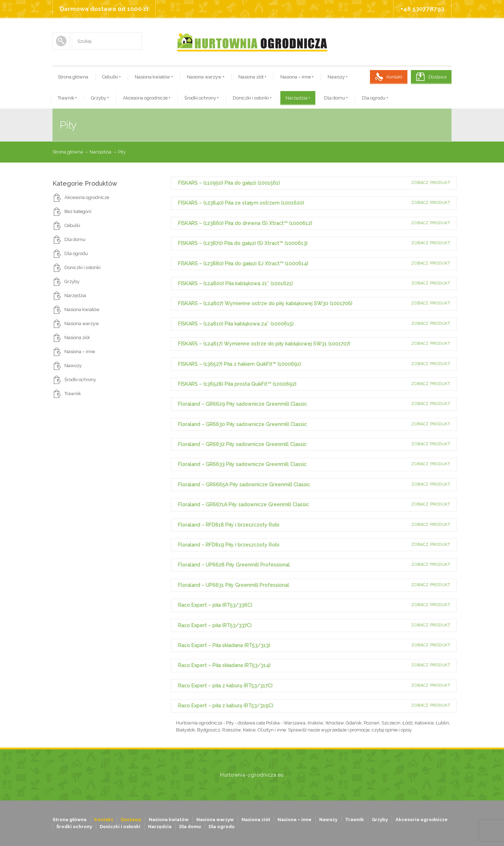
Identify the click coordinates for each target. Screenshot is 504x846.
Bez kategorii (78, 211)
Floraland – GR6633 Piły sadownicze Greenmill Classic (242, 464)
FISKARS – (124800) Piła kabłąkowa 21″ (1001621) (236, 283)
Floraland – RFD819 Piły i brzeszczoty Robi (229, 545)
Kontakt (394, 77)
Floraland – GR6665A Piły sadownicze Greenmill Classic (244, 484)
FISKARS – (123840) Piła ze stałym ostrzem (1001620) (241, 203)
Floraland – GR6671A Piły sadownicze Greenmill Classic (244, 504)
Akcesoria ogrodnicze (147, 98)
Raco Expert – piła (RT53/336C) (215, 605)
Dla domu (336, 98)
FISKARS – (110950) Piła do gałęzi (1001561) (229, 183)
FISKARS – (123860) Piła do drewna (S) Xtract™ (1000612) (245, 223)
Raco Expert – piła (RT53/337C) (215, 625)
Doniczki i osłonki (252, 98)
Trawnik (67, 98)
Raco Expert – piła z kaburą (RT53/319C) (226, 706)
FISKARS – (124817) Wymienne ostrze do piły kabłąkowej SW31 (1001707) (264, 344)
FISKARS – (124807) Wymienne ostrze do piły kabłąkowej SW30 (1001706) (265, 303)
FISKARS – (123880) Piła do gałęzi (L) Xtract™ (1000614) (243, 263)
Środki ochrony (202, 98)
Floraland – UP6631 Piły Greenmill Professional (234, 585)
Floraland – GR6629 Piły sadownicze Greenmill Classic (243, 404)
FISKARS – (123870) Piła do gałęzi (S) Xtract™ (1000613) (243, 243)
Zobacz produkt (431, 183)
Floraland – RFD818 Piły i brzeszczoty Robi (229, 525)
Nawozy (338, 77)
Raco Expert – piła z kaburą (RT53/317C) (225, 686)
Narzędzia (298, 98)
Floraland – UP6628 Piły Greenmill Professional (234, 565)
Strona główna (73, 77)
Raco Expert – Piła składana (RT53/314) (224, 665)
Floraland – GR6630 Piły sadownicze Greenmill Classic (243, 424)
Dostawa (437, 77)
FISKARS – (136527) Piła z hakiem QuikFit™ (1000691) (240, 364)
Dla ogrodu (375, 98)
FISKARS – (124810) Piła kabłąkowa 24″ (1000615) (236, 324)
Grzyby (100, 98)
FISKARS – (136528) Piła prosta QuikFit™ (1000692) (237, 384)
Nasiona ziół (252, 77)
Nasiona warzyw (206, 77)
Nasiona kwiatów (154, 77)
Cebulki (111, 77)
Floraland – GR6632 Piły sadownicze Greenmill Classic (242, 444)
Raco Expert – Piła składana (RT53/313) (224, 645)
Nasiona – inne (297, 77)
